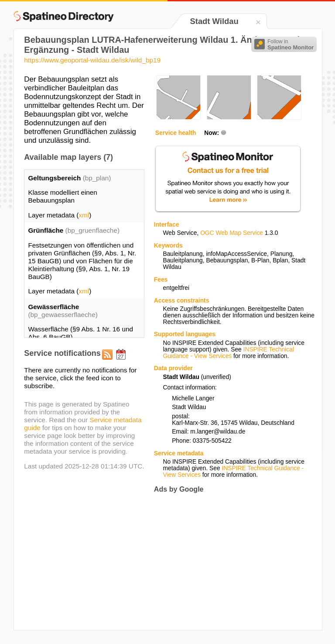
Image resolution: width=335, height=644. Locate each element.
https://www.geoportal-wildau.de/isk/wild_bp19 (92, 60)
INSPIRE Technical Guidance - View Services (228, 353)
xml (84, 215)
